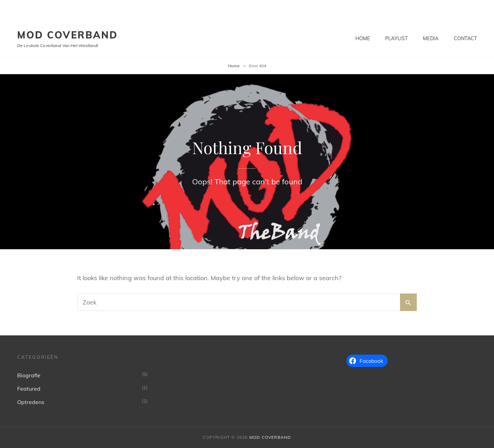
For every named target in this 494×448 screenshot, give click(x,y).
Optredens (31, 402)
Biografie (29, 375)
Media (431, 38)
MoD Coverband (67, 35)
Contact (465, 38)
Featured (29, 389)
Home (363, 38)
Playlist (396, 38)
